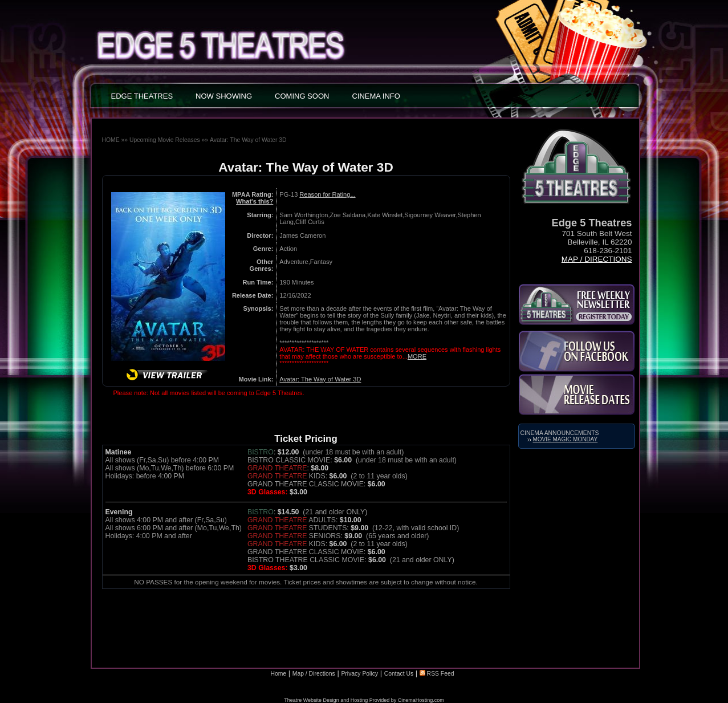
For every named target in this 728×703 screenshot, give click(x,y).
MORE (417, 356)
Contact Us (399, 674)
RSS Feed (437, 674)
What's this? (255, 201)
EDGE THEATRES (142, 96)
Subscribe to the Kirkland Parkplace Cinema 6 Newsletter (577, 304)
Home (278, 674)
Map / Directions (597, 259)
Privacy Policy (359, 674)
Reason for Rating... (327, 194)
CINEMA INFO (376, 96)
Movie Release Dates (577, 395)
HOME (111, 140)
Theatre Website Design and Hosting (326, 700)
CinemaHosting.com (421, 700)
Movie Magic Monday (566, 439)
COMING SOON (302, 96)
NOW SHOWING (224, 96)
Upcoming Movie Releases (165, 140)
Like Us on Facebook (577, 351)
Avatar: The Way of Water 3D (248, 140)
